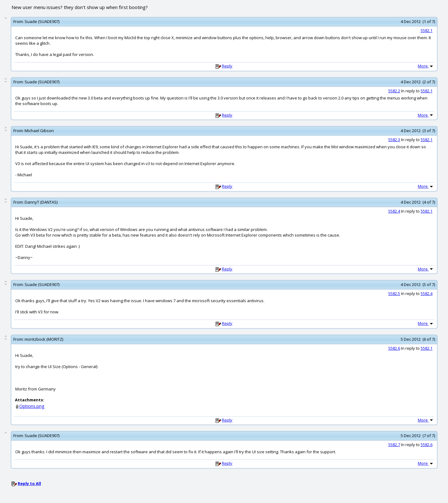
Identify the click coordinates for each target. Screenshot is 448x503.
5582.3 (394, 140)
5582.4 (394, 211)
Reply (227, 66)
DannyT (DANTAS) (41, 202)
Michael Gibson (39, 131)
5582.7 (394, 445)
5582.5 (394, 293)
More (426, 66)
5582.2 (394, 91)
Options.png (32, 406)
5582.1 (427, 30)
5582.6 (394, 348)
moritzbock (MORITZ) (44, 339)
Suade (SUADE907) (42, 21)
